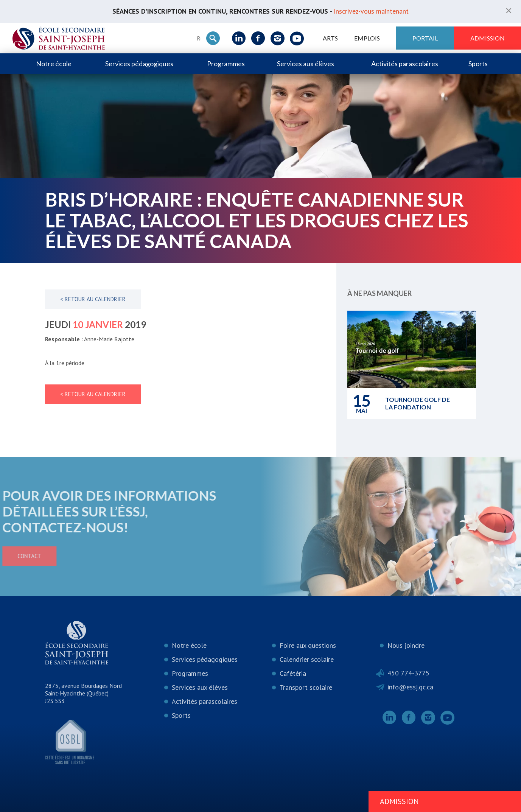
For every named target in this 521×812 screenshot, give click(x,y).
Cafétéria (293, 673)
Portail (425, 38)
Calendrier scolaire (307, 659)
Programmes (226, 64)
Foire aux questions (308, 645)
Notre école (54, 64)
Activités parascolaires (405, 64)
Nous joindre (406, 645)
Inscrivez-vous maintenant (371, 11)
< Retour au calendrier (93, 299)
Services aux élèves (306, 64)
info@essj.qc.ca (410, 687)
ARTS (330, 38)
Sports (478, 64)
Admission (488, 38)
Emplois (367, 38)
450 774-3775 (408, 673)
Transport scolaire (306, 687)
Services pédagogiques (139, 64)
